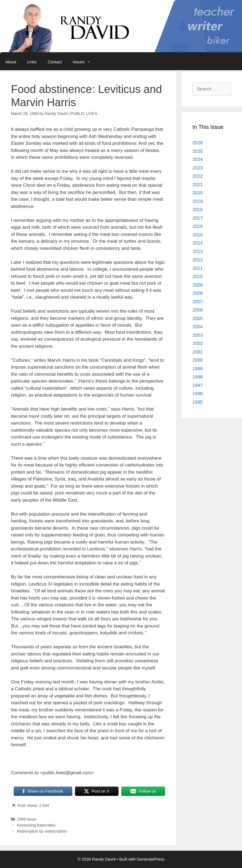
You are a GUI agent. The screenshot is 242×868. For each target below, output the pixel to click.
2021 (198, 185)
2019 (198, 201)
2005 (198, 319)
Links (32, 62)
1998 (198, 377)
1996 (198, 394)
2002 (198, 343)
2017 (198, 218)
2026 (198, 143)
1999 (198, 369)
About (11, 62)
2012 (198, 260)
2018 (198, 210)
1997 (198, 385)
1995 (198, 402)
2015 (198, 235)
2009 (198, 285)
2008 (198, 293)
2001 (198, 352)
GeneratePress (151, 859)
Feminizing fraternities (36, 825)
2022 (198, 176)
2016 (198, 226)
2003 (198, 335)
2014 (198, 243)
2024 (198, 159)
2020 (198, 193)
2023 (198, 168)
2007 (198, 302)
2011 (198, 268)
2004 (198, 327)
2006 (198, 310)
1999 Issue (27, 819)
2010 (198, 277)
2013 (198, 252)
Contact (55, 62)
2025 (198, 151)
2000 (198, 360)
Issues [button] (84, 62)
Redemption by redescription (42, 831)
